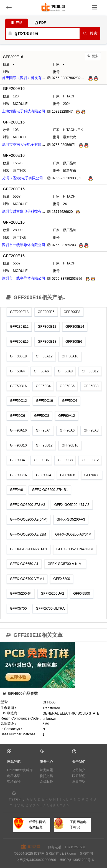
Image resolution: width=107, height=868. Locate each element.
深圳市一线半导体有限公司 (24, 245)
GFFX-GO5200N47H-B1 (75, 549)
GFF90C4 (44, 475)
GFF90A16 (18, 430)
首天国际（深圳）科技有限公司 (27, 78)
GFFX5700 (18, 609)
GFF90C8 (92, 475)
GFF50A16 (70, 356)
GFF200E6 (46, 312)
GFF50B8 (91, 386)
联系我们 (79, 776)
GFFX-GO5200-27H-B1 (50, 490)
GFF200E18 (19, 312)
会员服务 (46, 781)
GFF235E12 (19, 327)
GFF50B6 (67, 386)
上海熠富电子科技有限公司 (24, 111)
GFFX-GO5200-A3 (71, 519)
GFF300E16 (19, 342)
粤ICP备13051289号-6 (77, 860)
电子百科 (14, 781)
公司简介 (79, 770)
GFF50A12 (44, 356)
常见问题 (46, 770)
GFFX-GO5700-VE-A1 (27, 579)
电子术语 (14, 776)
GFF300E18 (47, 342)
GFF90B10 (18, 445)
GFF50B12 (90, 371)
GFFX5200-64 (21, 594)
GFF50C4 (70, 401)
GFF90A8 (91, 430)
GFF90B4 (17, 460)
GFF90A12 (67, 416)
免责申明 (79, 781)
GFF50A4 (17, 371)
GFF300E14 (75, 327)
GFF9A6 (16, 490)
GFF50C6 (17, 416)
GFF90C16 (18, 475)
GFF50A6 (41, 371)
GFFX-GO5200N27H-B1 (29, 549)
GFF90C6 (68, 475)
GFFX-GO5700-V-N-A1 (65, 564)
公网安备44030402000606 (36, 860)
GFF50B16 (18, 386)
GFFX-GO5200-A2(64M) (29, 519)
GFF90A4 (43, 430)
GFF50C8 (42, 416)
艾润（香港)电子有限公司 (22, 178)
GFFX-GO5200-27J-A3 (28, 505)
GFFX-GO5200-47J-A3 (72, 505)
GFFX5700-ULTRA (50, 609)
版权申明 (86, 854)
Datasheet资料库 (20, 770)
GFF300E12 (47, 327)
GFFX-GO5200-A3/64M (73, 534)
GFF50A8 (65, 371)
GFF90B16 (70, 445)
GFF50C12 (18, 401)
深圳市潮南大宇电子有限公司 (25, 144)
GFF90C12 (90, 460)
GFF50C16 (44, 401)
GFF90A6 (67, 430)
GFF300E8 (18, 356)
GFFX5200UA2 (52, 594)
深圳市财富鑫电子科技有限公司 (27, 211)
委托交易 (46, 776)
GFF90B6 (41, 460)
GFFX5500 (81, 594)
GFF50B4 (43, 386)
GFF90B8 (65, 460)
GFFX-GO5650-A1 (24, 564)
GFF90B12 (44, 445)
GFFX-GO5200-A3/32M (28, 534)
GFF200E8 (72, 312)
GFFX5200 (62, 579)
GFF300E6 (74, 342)
